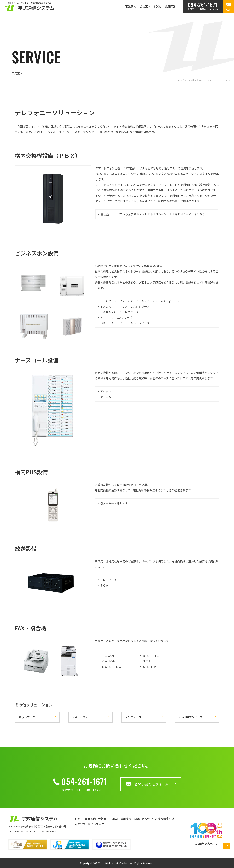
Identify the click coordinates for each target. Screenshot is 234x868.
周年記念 (80, 824)
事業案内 (131, 6)
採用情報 (170, 6)
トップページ (184, 80)
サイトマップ (96, 824)
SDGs (158, 6)
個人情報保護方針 (163, 819)
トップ (79, 819)
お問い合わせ (142, 819)
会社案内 (145, 6)
